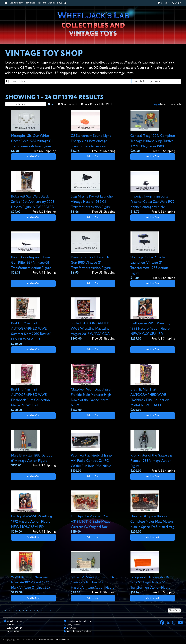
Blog (59, 3)
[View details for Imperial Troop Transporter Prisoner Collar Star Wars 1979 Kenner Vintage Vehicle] (153, 192)
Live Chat (71, 628)
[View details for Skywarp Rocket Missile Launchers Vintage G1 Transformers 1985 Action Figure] (153, 256)
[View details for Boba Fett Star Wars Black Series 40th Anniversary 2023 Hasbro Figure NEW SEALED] (33, 192)
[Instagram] (174, 623)
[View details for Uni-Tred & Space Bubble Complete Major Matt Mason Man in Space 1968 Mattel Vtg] (153, 512)
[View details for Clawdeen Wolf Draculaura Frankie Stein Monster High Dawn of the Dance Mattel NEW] (93, 388)
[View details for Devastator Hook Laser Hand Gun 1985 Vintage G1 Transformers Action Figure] (93, 253)
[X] (168, 623)
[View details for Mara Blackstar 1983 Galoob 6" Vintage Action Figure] (33, 449)
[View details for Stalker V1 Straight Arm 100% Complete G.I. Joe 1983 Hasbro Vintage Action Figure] (93, 573)
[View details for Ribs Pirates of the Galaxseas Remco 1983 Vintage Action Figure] (153, 451)
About (51, 3)
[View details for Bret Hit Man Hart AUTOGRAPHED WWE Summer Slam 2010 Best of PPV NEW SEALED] (33, 322)
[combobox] (156, 81)
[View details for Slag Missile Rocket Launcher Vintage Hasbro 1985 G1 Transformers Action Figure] (93, 192)
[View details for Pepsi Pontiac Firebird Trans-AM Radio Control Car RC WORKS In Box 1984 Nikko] (93, 451)
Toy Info (42, 3)
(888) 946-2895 (74, 625)
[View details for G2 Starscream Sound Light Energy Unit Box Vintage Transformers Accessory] (93, 132)
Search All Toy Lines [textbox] (146, 81)
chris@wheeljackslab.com (79, 621)
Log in (156, 104)
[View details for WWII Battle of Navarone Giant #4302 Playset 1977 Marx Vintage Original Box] (33, 573)
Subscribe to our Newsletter (79, 631)
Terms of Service (46, 640)
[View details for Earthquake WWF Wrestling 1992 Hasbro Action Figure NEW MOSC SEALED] (153, 319)
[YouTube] (180, 623)
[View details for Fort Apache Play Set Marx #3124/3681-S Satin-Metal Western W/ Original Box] (93, 512)
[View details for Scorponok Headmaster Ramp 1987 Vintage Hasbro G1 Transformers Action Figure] (153, 573)
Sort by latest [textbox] (16, 104)
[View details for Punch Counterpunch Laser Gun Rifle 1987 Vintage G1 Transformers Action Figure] (33, 253)
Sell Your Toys (17, 3)
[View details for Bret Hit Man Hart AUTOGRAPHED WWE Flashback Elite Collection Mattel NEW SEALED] (33, 388)
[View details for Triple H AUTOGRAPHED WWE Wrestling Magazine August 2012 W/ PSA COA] (93, 319)
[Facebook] (162, 623)
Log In (176, 3)
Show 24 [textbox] (173, 611)
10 (42, 611)
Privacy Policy (62, 640)
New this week (69, 104)
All (53, 104)
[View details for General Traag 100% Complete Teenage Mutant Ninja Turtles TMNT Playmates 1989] (153, 132)
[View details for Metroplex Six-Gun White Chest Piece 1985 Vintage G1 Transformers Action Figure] (33, 132)
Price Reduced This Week (98, 104)
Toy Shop (31, 3)
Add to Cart (33, 157)
